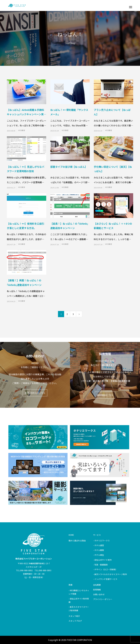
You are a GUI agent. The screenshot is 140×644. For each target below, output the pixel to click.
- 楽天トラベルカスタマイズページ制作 (110, 574)
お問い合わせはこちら (35, 393)
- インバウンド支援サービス (105, 579)
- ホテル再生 (99, 555)
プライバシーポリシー (103, 599)
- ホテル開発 (99, 550)
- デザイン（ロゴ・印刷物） (105, 569)
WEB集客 (22, 130)
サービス (97, 535)
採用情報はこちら (105, 395)
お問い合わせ (99, 594)
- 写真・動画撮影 (100, 565)
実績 (70, 585)
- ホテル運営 (99, 545)
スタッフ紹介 (74, 616)
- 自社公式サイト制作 (102, 560)
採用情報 (97, 590)
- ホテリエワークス (101, 541)
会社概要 (97, 585)
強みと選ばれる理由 (77, 541)
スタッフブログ (75, 621)
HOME (71, 535)
